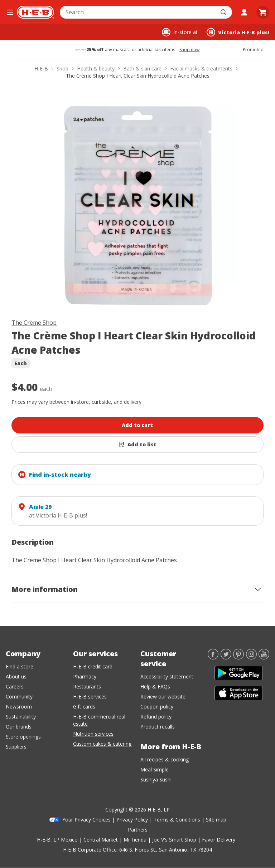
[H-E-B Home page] (35, 12)
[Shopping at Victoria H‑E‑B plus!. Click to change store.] (238, 32)
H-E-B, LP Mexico (57, 840)
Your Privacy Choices (86, 820)
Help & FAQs (155, 686)
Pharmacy (85, 676)
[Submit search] (224, 12)
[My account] (244, 12)
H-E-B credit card (93, 666)
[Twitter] (226, 657)
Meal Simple (155, 769)
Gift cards (84, 707)
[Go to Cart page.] (263, 12)
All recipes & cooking (165, 759)
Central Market (101, 840)
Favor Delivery (219, 840)
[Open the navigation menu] (10, 12)
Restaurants (87, 686)
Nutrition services (93, 734)
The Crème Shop (34, 323)
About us (16, 676)
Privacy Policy (132, 820)
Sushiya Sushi (156, 779)
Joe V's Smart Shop (174, 840)
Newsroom (19, 707)
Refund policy (156, 717)
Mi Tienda (135, 840)
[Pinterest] (238, 657)
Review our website (163, 697)
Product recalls (158, 727)
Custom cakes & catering (102, 744)
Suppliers (16, 747)
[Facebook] (213, 657)
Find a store (20, 666)
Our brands (19, 727)
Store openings (23, 737)
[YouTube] (264, 657)
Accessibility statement (167, 676)
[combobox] (138, 12)
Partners (138, 830)
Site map (216, 820)
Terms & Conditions (177, 820)
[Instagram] (251, 657)
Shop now (189, 50)
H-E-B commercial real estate (99, 720)
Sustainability (21, 717)
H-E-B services (90, 697)
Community (19, 697)
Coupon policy (157, 707)
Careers (15, 686)
